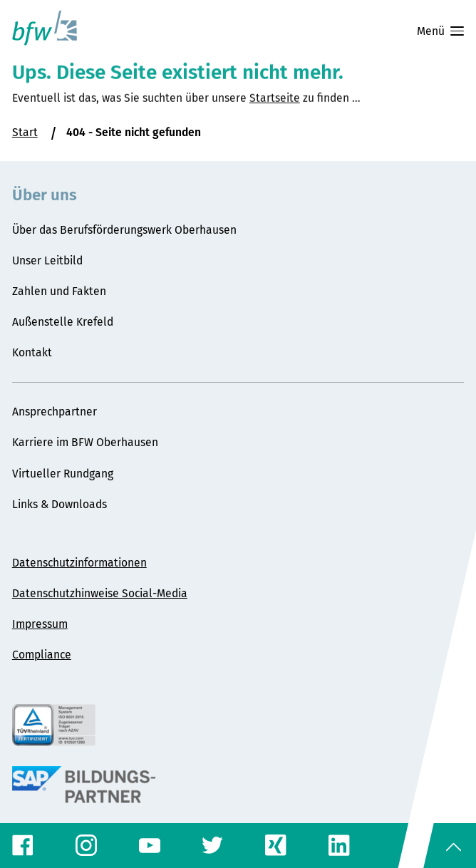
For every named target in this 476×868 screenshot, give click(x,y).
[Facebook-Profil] (23, 845)
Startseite (275, 112)
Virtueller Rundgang (63, 474)
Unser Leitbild (47, 260)
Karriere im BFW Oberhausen (85, 442)
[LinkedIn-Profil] (339, 845)
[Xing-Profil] (276, 845)
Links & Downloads (59, 504)
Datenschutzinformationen (79, 563)
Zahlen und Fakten (59, 291)
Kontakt (32, 352)
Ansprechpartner (55, 412)
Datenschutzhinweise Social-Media (100, 593)
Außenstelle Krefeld (63, 322)
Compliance (42, 655)
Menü (440, 31)
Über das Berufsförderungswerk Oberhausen (124, 230)
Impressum (40, 624)
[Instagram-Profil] (86, 845)
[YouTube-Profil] (150, 846)
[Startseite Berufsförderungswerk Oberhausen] (45, 28)
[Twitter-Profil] (213, 845)
